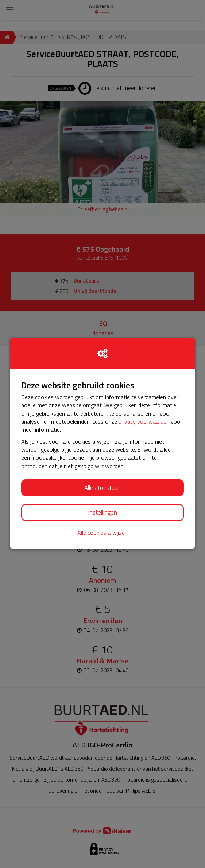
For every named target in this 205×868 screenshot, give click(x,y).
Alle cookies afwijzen (102, 533)
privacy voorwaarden (144, 421)
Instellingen (102, 512)
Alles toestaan (102, 488)
